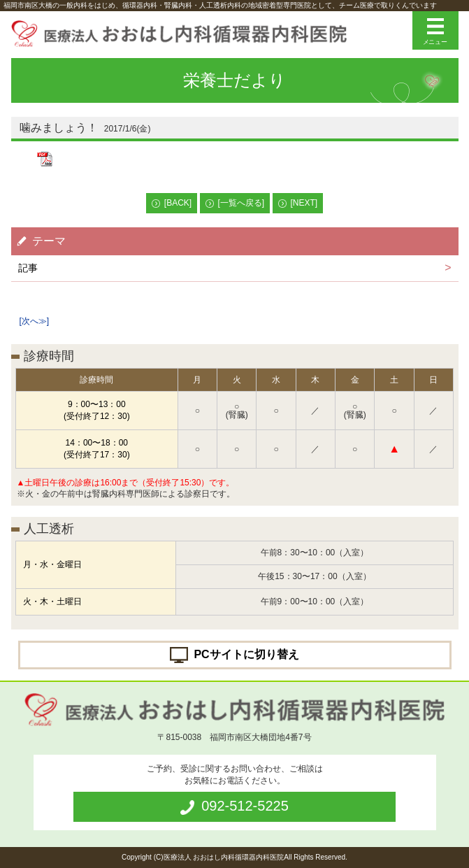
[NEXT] (304, 203)
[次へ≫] (35, 321)
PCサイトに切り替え (246, 654)
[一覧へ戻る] (241, 203)
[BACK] (178, 203)
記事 (28, 268)
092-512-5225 (245, 806)
